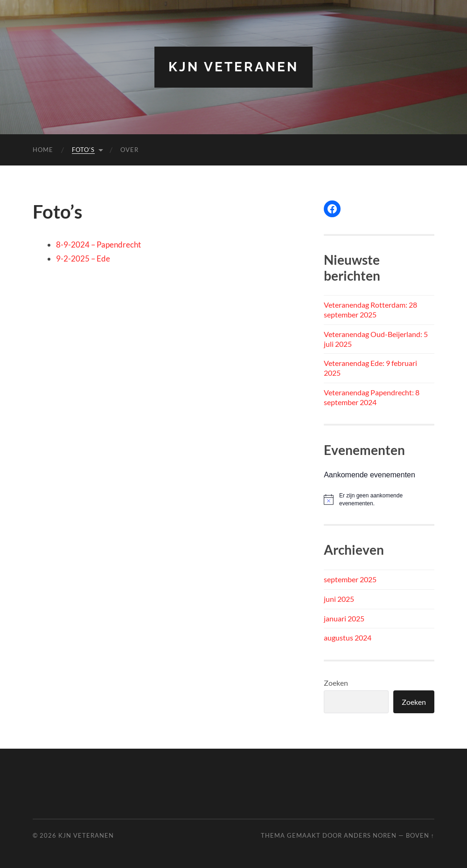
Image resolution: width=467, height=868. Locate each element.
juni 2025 (339, 599)
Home (43, 150)
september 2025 (350, 579)
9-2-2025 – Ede (83, 258)
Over (129, 150)
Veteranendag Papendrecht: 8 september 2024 (372, 397)
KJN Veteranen (233, 67)
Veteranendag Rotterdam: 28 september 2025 (370, 310)
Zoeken (336, 683)
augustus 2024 (348, 637)
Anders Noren (370, 835)
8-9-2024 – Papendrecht (98, 245)
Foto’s (83, 150)
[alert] (379, 499)
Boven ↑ (420, 835)
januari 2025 (344, 618)
